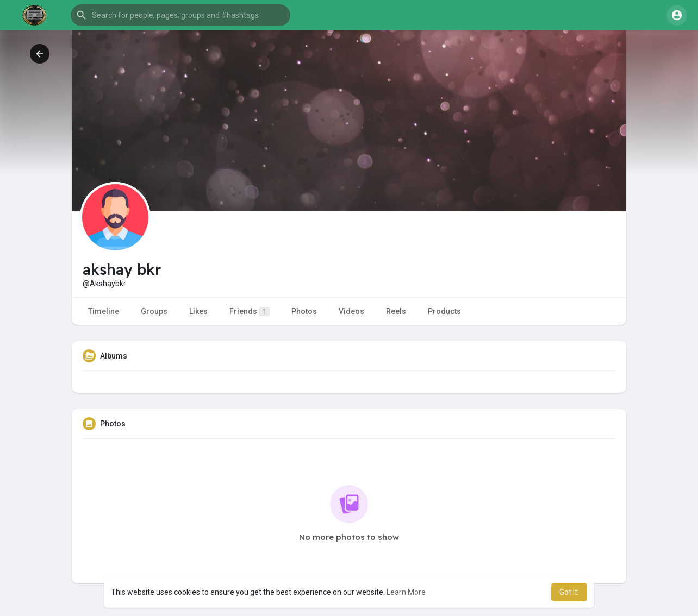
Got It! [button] (569, 592)
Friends (250, 312)
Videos (351, 311)
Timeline (104, 311)
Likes (198, 311)
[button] (180, 15)
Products (444, 311)
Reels (396, 311)
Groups (154, 311)
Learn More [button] (406, 592)
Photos (304, 311)
